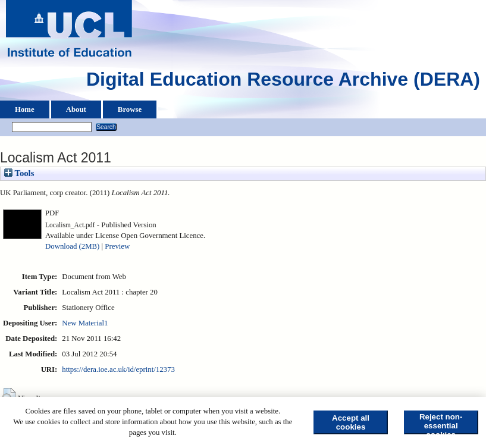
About (76, 109)
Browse (130, 109)
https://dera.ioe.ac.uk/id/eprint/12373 (118, 369)
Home (25, 109)
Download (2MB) (72, 246)
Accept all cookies (351, 422)
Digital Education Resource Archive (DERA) (283, 82)
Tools (19, 173)
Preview (117, 246)
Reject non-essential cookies (441, 423)
